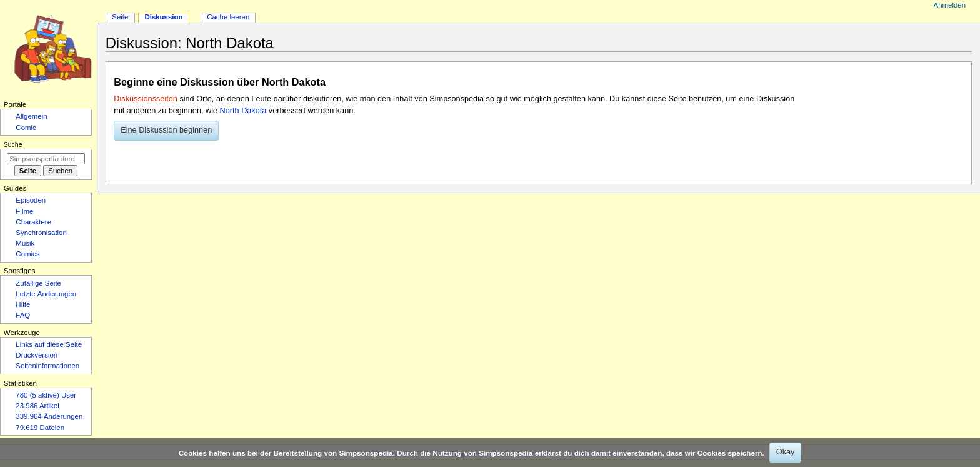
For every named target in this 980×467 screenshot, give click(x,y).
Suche (13, 144)
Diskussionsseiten (146, 99)
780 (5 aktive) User (46, 395)
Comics (27, 254)
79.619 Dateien (40, 428)
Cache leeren (228, 17)
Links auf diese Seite (49, 344)
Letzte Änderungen (46, 294)
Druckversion (37, 355)
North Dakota (243, 111)
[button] (166, 131)
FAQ (23, 315)
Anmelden (950, 5)
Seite (120, 17)
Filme (24, 211)
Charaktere (33, 222)
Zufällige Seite (38, 283)
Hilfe (23, 304)
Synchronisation (41, 233)
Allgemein (31, 116)
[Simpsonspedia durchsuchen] (46, 159)
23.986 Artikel (37, 406)
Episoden (31, 200)
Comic (26, 128)
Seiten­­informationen (47, 366)
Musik (25, 243)
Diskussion (163, 17)
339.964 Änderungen (49, 416)
